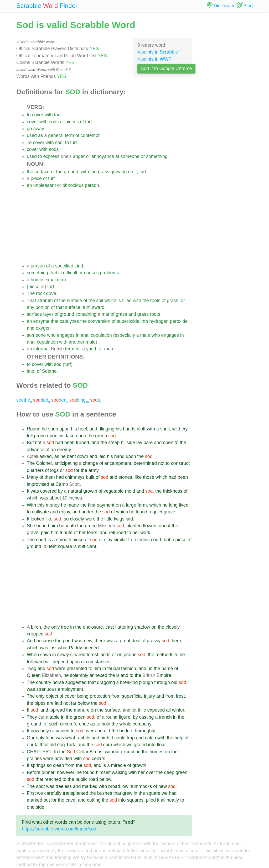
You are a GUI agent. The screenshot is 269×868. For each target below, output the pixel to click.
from (116, 696)
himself (103, 772)
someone (130, 156)
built (90, 477)
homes (157, 752)
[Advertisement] (109, 226)
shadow (142, 627)
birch (36, 627)
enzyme (41, 321)
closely (77, 519)
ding (79, 400)
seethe (24, 400)
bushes (105, 793)
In (56, 752)
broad (114, 786)
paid (45, 533)
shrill (165, 429)
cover (38, 115)
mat (105, 314)
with (49, 115)
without (112, 752)
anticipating (66, 463)
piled (151, 800)
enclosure (93, 627)
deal (136, 641)
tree (65, 627)
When (33, 655)
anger (79, 156)
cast (110, 627)
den (60, 400)
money (53, 505)
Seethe (49, 371)
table (55, 717)
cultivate (41, 512)
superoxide (128, 321)
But (30, 443)
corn (108, 745)
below (84, 703)
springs (38, 765)
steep (114, 443)
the (30, 172)
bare (148, 443)
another (76, 342)
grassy (154, 641)
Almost (97, 752)
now (35, 731)
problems (109, 273)
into (144, 321)
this (41, 505)
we (130, 745)
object (52, 696)
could (120, 738)
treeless (64, 786)
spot (40, 786)
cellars (98, 759)
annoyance (103, 156)
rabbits (83, 738)
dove (51, 293)
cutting (94, 800)
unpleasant (44, 185)
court (41, 540)
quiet (157, 512)
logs (54, 470)
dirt (107, 731)
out (47, 800)
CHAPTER (38, 752)
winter (178, 710)
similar (120, 540)
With (31, 505)
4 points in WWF (154, 59)
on (131, 172)
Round (34, 429)
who (51, 335)
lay (139, 443)
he (44, 429)
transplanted (76, 793)
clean (59, 765)
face (70, 436)
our (30, 745)
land (44, 710)
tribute (66, 533)
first (92, 505)
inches (75, 498)
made (73, 505)
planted (134, 526)
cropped (35, 634)
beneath (68, 526)
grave (169, 512)
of (82, 122)
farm (142, 505)
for (78, 349)
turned (82, 443)
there (100, 641)
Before (34, 772)
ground (71, 172)
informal (41, 349)
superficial (132, 696)
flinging (107, 429)
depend (61, 662)
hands (129, 429)
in (78, 335)
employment (70, 689)
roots (155, 301)
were (90, 519)
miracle (119, 765)
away (38, 129)
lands (105, 655)
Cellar (82, 752)
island (122, 675)
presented (77, 669)
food (50, 738)
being (83, 696)
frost (180, 696)
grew (127, 793)
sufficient (87, 546)
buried (43, 526)
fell (30, 436)
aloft (141, 429)
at (117, 156)
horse (58, 682)
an (29, 185)
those (149, 477)
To (29, 143)
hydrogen (159, 321)
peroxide (179, 321)
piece (36, 178)
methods (164, 655)
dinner (48, 772)
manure (82, 710)
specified (64, 266)
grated (140, 745)
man (61, 280)
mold (130, 491)
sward (98, 307)
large (131, 505)
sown (46, 655)
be (182, 655)
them (50, 477)
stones (125, 477)
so (66, 519)
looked (38, 519)
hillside (128, 443)
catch (151, 738)
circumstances (96, 662)
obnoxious (73, 185)
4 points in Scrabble (158, 52)
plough (146, 682)
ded (42, 400)
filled (127, 301)
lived (184, 505)
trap (131, 738)
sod (59, 143)
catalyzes (69, 321)
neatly (173, 800)
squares (135, 800)
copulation (101, 335)
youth (92, 349)
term (69, 135)
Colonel (44, 463)
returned (117, 533)
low (125, 786)
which (110, 301)
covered (48, 491)
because (45, 641)
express (51, 156)
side (40, 807)
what (63, 648)
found (142, 512)
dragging (106, 682)
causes (91, 273)
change (90, 463)
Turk (71, 745)
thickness (172, 491)
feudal (113, 669)
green (101, 436)
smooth (64, 540)
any (30, 307)
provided (64, 759)
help (179, 738)
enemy (64, 450)
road (93, 779)
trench (165, 717)
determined (145, 463)
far (74, 703)
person (92, 185)
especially (125, 335)
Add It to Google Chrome (166, 69)
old (174, 682)
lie (144, 710)
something (157, 156)
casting (147, 717)
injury (149, 696)
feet (53, 546)
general (56, 135)
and (132, 314)
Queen (34, 675)
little (108, 519)
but (167, 540)
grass (104, 172)
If (28, 710)
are (50, 703)
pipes (40, 703)
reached (53, 779)
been (69, 443)
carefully (53, 793)
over (89, 731)
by (60, 491)
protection (100, 696)
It (28, 491)
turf (57, 115)
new (88, 641)
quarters (35, 470)
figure (125, 717)
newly (63, 655)
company (142, 724)
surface (42, 172)
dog (61, 745)
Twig (32, 669)
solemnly (79, 675)
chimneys (75, 477)
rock (40, 293)
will (48, 662)
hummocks (141, 786)
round (112, 717)
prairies (34, 759)
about (55, 498)
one (31, 807)
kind (79, 266)
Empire (164, 675)
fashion (129, 669)
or (62, 122)
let (134, 710)
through (162, 682)
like (138, 477)
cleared (78, 655)
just (53, 648)
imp (30, 371)
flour (161, 745)
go (29, 129)
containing (86, 314)
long (173, 505)
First (31, 793)
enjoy (64, 512)
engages (66, 335)
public (81, 779)
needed (91, 648)
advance (36, 450)
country (44, 682)
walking (120, 772)
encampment (118, 463)
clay (108, 540)
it (136, 172)
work (145, 533)
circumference (74, 724)
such (54, 724)
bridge (126, 731)
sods (54, 122)
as (41, 135)
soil (100, 301)
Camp (62, 484)
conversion (99, 321)
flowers (150, 526)
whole (125, 724)
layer (48, 314)
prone (40, 436)
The (31, 293)
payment (105, 505)
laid (102, 456)
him (54, 526)
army (94, 470)
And (31, 641)
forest (92, 655)
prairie (130, 655)
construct (180, 463)
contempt (90, 135)
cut (41, 717)
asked (46, 456)
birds (106, 738)
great (125, 641)
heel (83, 429)
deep (169, 772)
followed (35, 662)
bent (71, 456)
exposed (156, 710)
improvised (38, 484)
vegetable (113, 491)
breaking (129, 682)
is (60, 273)
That (31, 301)
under (87, 512)
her (82, 533)
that (53, 273)
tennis (144, 540)
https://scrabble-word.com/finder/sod (59, 829)
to (29, 115)
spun (53, 429)
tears (92, 533)
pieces (72, 122)
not (38, 443)
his (74, 429)
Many (32, 477)
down (83, 456)
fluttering (124, 627)
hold (106, 724)
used (32, 135)
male (145, 335)
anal (85, 335)
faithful (42, 745)
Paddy (75, 648)
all (168, 710)
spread (58, 710)
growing (119, 172)
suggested (76, 682)
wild (176, 429)
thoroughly (144, 731)
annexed (99, 675)
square (65, 546)
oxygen (43, 328)
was (35, 491)
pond (68, 641)
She (31, 526)
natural (75, 491)
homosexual (43, 280)
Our (31, 738)
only (55, 627)
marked (90, 786)
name (167, 669)
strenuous (46, 689)
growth (90, 491)
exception (131, 752)
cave (71, 800)
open (168, 443)
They (32, 717)
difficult (70, 273)
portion (43, 307)
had (59, 443)
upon (64, 429)
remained (60, 731)
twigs (119, 519)
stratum (45, 301)
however (65, 772)
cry (184, 429)
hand (119, 456)
